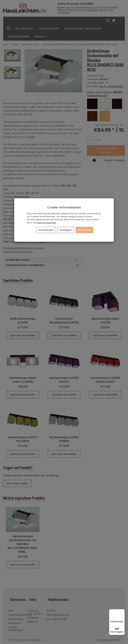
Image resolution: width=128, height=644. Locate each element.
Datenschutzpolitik (46, 223)
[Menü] (123, 611)
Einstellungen (46, 230)
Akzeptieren (84, 230)
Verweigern (66, 230)
